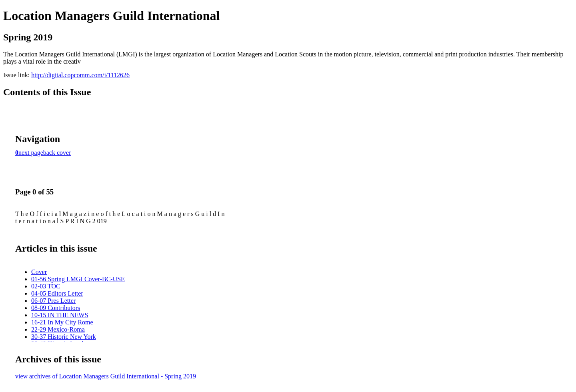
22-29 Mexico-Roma (58, 329)
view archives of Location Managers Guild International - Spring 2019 (106, 376)
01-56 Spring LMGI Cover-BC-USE (78, 279)
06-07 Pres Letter (53, 301)
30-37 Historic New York (64, 337)
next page (31, 153)
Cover (39, 272)
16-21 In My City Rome (62, 322)
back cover (57, 153)
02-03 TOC (46, 286)
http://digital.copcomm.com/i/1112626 (80, 75)
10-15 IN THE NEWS (60, 315)
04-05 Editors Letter (57, 293)
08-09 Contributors (56, 308)
